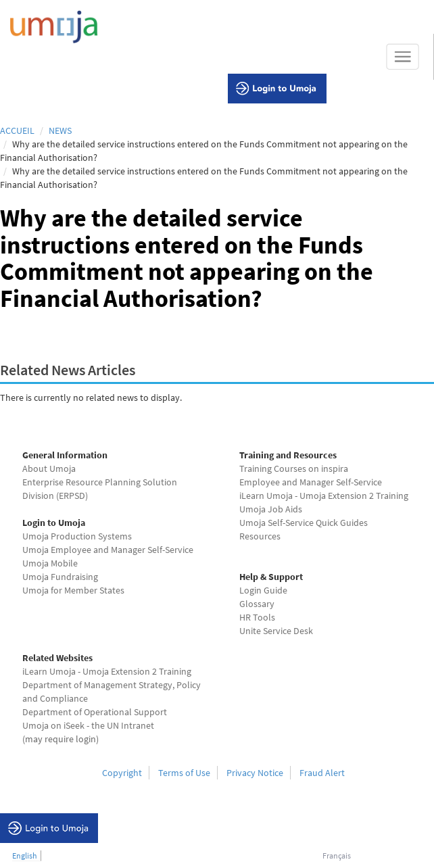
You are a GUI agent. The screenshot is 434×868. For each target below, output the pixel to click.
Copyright (122, 773)
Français (337, 855)
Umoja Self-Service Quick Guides (304, 523)
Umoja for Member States (73, 590)
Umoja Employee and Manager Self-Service (108, 550)
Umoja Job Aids (271, 509)
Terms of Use (184, 773)
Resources (260, 536)
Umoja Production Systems (77, 536)
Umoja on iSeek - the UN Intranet (88, 725)
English (25, 855)
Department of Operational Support (95, 712)
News (60, 130)
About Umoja (49, 468)
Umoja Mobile (50, 563)
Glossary (257, 604)
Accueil (17, 130)
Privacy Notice (255, 773)
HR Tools (257, 617)
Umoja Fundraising (60, 577)
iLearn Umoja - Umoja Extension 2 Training (324, 496)
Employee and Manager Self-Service (311, 482)
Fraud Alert (322, 773)
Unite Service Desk (276, 631)
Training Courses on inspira (294, 468)
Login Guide (263, 590)
